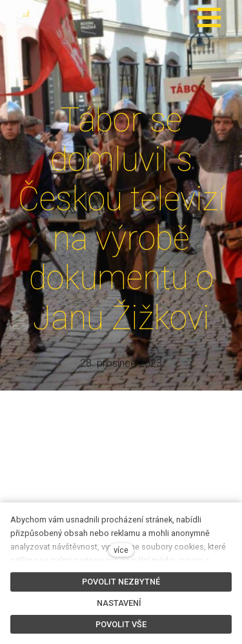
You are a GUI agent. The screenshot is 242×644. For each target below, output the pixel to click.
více (121, 550)
